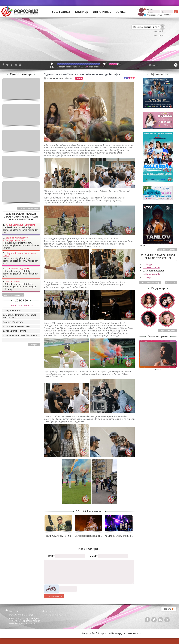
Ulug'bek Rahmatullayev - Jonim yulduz (20, 255)
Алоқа (121, 12)
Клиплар (82, 12)
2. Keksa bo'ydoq (151, 267)
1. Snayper (148, 264)
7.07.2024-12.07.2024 (21, 306)
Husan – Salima (13, 282)
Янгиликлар (102, 12)
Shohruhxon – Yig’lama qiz (18, 269)
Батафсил (171, 283)
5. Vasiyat (148, 277)
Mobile (97, 67)
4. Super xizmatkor (152, 274)
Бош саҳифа (61, 12)
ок (176, 12)
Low (87, 67)
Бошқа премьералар (29, 208)
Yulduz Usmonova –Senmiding (20, 225)
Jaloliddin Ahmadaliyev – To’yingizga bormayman (16, 239)
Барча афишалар (167, 250)
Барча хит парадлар (150, 283)
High (91, 67)
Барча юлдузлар (168, 331)
